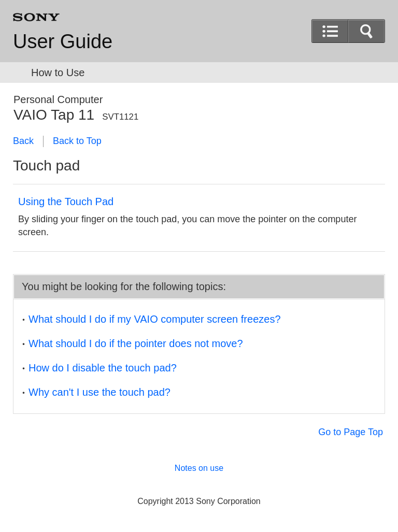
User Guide (63, 41)
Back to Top (77, 141)
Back (23, 141)
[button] (366, 31)
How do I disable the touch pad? (103, 368)
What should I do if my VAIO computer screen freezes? (155, 319)
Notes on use (199, 468)
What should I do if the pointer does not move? (136, 343)
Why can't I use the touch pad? (99, 392)
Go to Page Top (351, 432)
